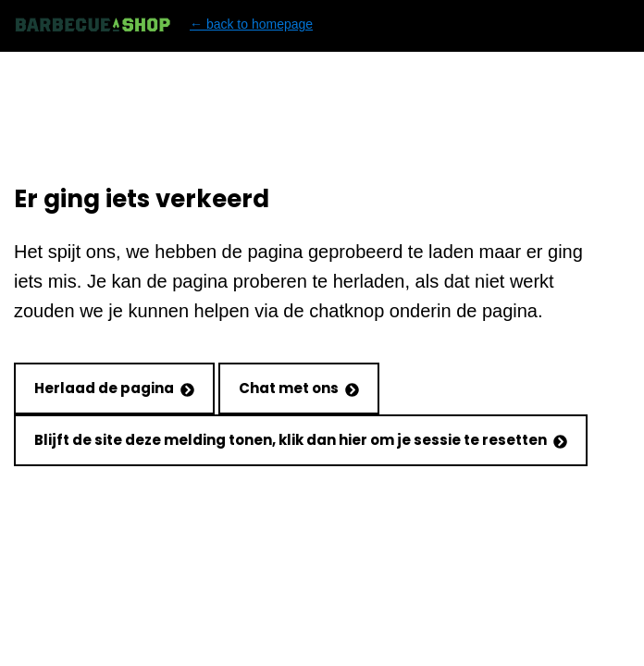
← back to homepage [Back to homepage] (163, 25)
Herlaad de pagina (114, 388)
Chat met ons (299, 388)
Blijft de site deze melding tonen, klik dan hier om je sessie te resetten (301, 440)
